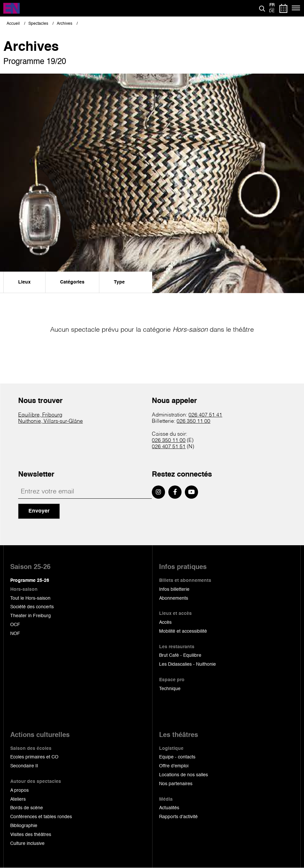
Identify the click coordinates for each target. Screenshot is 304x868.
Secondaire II (24, 766)
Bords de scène (27, 808)
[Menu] (296, 8)
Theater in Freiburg (31, 616)
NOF (15, 634)
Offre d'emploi (174, 766)
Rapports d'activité (178, 817)
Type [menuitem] (119, 282)
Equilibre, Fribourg (40, 415)
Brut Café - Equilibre (180, 655)
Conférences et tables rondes (41, 817)
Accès (165, 622)
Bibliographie (24, 826)
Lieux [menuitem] (24, 282)
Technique (170, 689)
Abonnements (174, 598)
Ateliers (18, 799)
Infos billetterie (174, 589)
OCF (15, 625)
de (272, 11)
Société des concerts (32, 607)
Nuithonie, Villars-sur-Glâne (51, 421)
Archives (65, 24)
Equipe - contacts (177, 757)
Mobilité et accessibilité (183, 631)
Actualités (169, 808)
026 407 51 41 (205, 415)
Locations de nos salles (184, 775)
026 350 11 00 (193, 421)
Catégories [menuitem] (72, 282)
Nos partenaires (176, 784)
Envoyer (39, 511)
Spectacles (38, 24)
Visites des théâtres (31, 835)
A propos (19, 790)
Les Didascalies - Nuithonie (187, 664)
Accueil (13, 24)
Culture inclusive (27, 844)
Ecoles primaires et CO (34, 757)
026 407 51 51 (169, 447)
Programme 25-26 (30, 581)
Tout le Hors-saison (30, 598)
